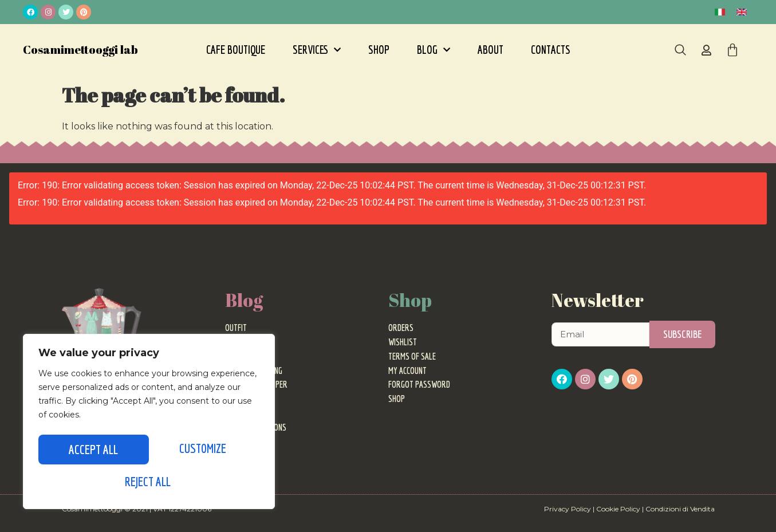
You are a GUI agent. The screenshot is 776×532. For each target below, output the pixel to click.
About (491, 50)
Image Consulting (254, 371)
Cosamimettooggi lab (80, 50)
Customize (92, 452)
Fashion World (250, 399)
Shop (379, 50)
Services (317, 50)
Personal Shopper (256, 384)
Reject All (202, 452)
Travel (237, 413)
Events (237, 356)
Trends (237, 342)
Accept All (149, 481)
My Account (407, 371)
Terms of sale (412, 356)
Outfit (236, 328)
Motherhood (247, 442)
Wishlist (403, 342)
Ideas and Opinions (256, 427)
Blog (434, 50)
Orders (401, 328)
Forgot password (419, 384)
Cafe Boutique (236, 50)
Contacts (551, 50)
